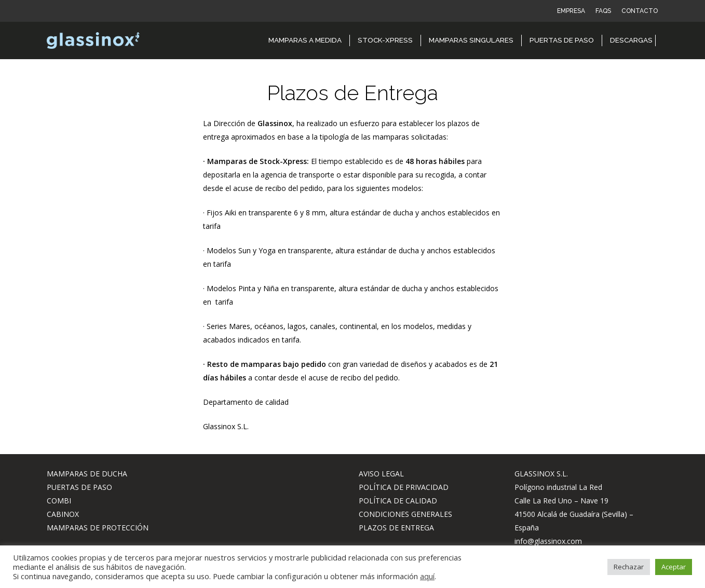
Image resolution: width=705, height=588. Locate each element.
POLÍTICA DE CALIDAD (398, 501)
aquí (427, 576)
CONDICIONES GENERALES (405, 514)
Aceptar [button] (674, 567)
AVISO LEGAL (381, 474)
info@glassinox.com (548, 541)
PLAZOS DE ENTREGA (396, 528)
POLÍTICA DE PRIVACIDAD (404, 487)
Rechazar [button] (629, 567)
